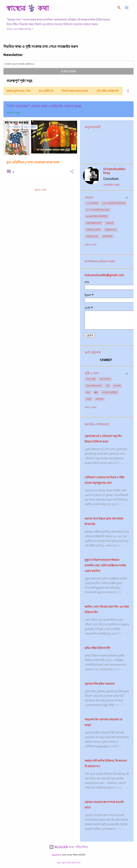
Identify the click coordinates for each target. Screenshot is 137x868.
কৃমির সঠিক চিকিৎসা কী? (98, 648)
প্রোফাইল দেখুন (111, 185)
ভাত (88, 392)
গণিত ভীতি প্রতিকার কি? (107, 91)
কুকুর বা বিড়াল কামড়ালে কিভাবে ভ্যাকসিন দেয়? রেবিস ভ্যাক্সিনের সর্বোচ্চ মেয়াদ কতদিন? (105, 565)
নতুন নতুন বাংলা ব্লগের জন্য (69, 863)
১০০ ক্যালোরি (92, 203)
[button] (72, 172)
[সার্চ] (119, 8)
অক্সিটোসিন (107, 236)
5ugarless (56, 855)
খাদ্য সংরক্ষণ (105, 379)
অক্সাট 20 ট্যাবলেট (94, 223)
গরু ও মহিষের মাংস (94, 386)
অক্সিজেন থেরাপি (93, 230)
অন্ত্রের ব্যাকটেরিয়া (110, 392)
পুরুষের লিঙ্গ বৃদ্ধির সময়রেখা (100, 684)
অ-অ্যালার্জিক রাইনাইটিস (97, 216)
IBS (96, 392)
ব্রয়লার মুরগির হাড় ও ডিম (18, 91)
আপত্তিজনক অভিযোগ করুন (100, 261)
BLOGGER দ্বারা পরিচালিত (69, 847)
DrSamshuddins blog (114, 171)
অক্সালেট (110, 223)
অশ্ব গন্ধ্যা (100, 399)
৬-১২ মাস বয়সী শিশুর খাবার (98, 210)
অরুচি (89, 399)
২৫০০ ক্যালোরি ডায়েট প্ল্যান (114, 203)
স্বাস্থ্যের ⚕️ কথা (28, 8)
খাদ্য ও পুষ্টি (91, 379)
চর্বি (108, 386)
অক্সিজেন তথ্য (92, 236)
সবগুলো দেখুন (13, 113)
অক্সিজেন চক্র (110, 230)
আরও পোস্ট (40, 190)
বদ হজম (117, 386)
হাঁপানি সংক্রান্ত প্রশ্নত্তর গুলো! (75, 91)
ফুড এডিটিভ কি (46, 91)
